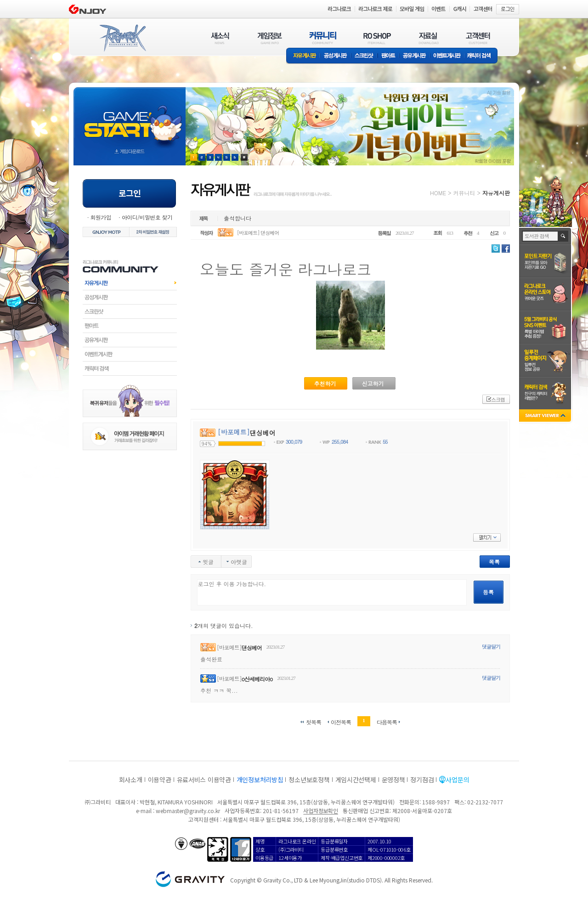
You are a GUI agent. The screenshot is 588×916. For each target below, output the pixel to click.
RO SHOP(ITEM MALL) (377, 38)
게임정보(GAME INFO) (270, 38)
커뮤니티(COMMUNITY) (323, 38)
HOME (438, 193)
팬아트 (388, 56)
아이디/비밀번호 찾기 (147, 217)
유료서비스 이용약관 (204, 780)
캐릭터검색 (130, 368)
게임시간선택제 (356, 780)
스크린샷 (365, 56)
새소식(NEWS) (220, 38)
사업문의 (457, 780)
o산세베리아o (257, 679)
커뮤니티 (464, 193)
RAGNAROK (122, 38)
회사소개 (131, 780)
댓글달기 (491, 647)
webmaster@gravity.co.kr (188, 811)
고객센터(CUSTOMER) (478, 38)
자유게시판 (303, 56)
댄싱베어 (252, 647)
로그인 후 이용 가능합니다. (332, 592)
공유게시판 (415, 56)
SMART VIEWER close (546, 416)
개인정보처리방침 (260, 780)
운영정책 (393, 780)
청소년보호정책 (309, 780)
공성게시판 (336, 56)
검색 (563, 236)
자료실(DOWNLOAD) (428, 38)
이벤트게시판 (447, 56)
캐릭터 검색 (482, 56)
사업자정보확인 (320, 811)
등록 (488, 592)
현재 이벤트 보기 (244, 157)
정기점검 (422, 780)
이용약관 (160, 780)
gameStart (130, 118)
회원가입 (101, 217)
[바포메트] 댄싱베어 (258, 233)
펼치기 (487, 537)
